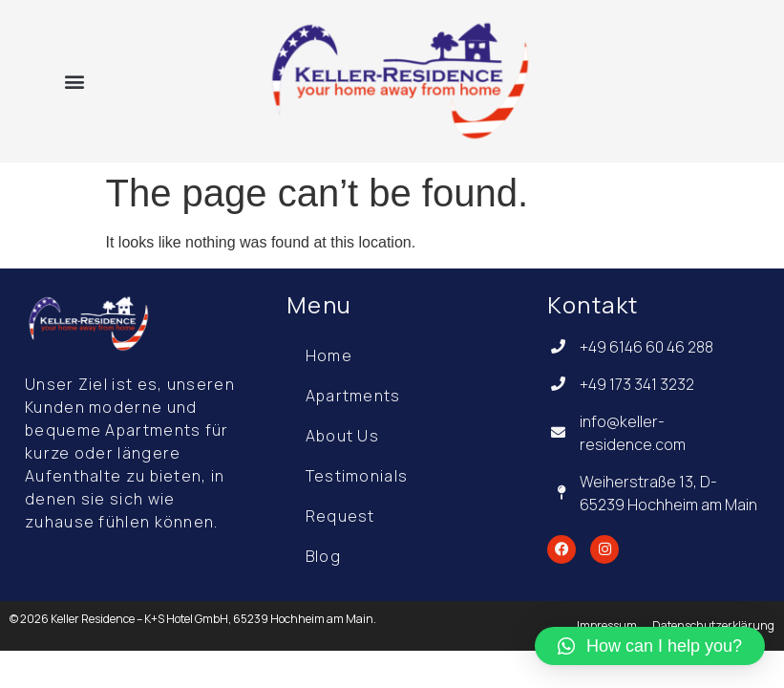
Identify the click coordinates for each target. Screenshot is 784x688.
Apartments (353, 396)
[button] (75, 81)
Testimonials (357, 476)
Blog (323, 556)
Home (329, 355)
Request (340, 516)
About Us (342, 436)
